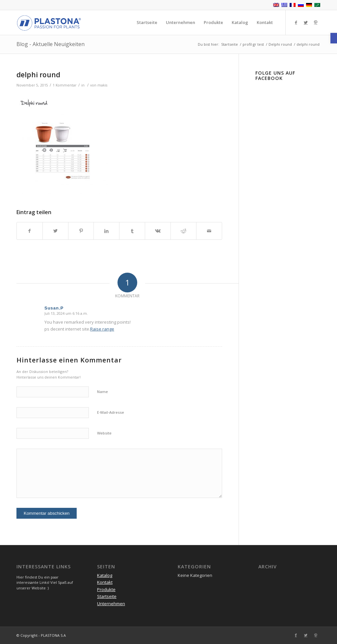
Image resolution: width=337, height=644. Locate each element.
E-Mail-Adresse (111, 412)
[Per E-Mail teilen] (209, 231)
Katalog (105, 575)
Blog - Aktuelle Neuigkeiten (51, 44)
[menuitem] (147, 23)
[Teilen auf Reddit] (183, 231)
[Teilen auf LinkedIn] (106, 231)
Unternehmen (111, 604)
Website (104, 433)
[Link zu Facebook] (296, 22)
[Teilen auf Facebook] (30, 231)
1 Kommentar (65, 85)
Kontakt (105, 582)
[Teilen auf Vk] (158, 231)
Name (103, 392)
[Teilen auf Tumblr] (132, 231)
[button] (334, 38)
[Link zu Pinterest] (316, 22)
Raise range (102, 329)
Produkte (106, 589)
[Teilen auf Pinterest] (81, 231)
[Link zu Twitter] (306, 22)
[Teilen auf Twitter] (55, 231)
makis (102, 85)
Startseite (107, 596)
